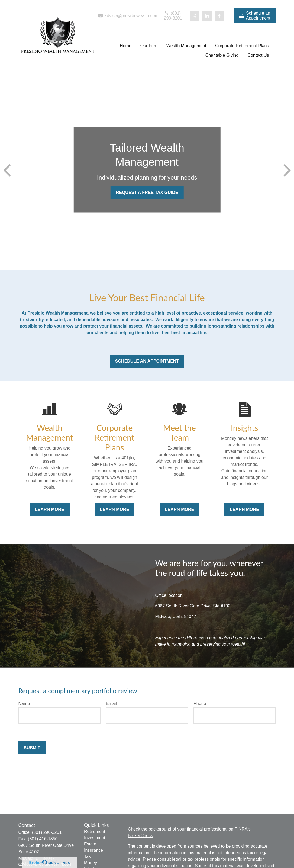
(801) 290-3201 (173, 16)
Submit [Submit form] (32, 748)
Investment (95, 838)
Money (91, 863)
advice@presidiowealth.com (128, 16)
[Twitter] (195, 16)
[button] (126, 46)
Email (111, 704)
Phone (200, 704)
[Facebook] (219, 16)
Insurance (93, 850)
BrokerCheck (140, 836)
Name (24, 704)
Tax (87, 856)
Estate (90, 844)
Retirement (95, 832)
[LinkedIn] (207, 16)
